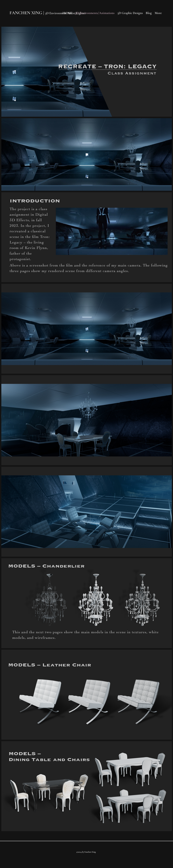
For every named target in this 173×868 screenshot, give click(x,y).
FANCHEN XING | (27, 13)
